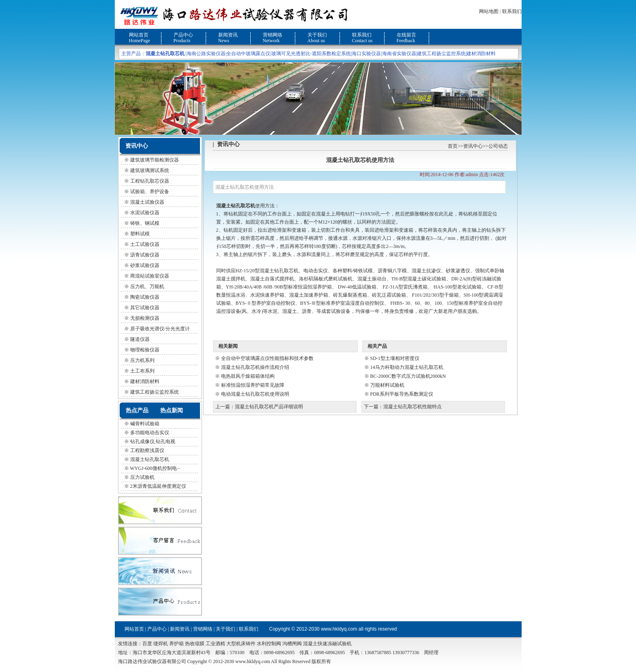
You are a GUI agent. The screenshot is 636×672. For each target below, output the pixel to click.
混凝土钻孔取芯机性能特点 (413, 407)
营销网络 (273, 35)
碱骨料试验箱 (145, 424)
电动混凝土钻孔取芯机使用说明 (255, 394)
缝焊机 (161, 644)
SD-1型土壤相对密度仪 (395, 358)
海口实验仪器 (366, 54)
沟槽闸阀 (292, 644)
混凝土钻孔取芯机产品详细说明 (269, 407)
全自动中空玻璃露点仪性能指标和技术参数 (267, 358)
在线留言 (406, 35)
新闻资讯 (228, 35)
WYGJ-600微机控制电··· (155, 468)
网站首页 (139, 35)
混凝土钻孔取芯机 (150, 459)
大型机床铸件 (241, 644)
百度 (147, 644)
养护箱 (176, 644)
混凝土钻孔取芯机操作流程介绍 (255, 367)
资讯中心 (473, 146)
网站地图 (489, 11)
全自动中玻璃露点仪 (248, 54)
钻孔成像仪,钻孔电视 (153, 442)
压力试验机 (142, 477)
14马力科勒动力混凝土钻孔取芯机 (407, 367)
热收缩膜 (195, 644)
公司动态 (498, 146)
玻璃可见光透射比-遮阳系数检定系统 (311, 54)
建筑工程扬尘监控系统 (441, 54)
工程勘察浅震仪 (147, 450)
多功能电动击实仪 (150, 433)
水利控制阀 (269, 644)
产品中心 (183, 35)
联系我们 (512, 11)
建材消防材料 (481, 54)
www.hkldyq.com (339, 629)
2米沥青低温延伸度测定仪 (158, 486)
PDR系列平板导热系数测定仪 (402, 394)
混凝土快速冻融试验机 (327, 644)
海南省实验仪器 (399, 54)
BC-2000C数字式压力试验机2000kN (408, 376)
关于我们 (317, 35)
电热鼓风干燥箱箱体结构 (248, 376)
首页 (453, 146)
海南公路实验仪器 (206, 54)
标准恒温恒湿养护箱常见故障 (253, 385)
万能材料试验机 (387, 385)
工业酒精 (215, 644)
